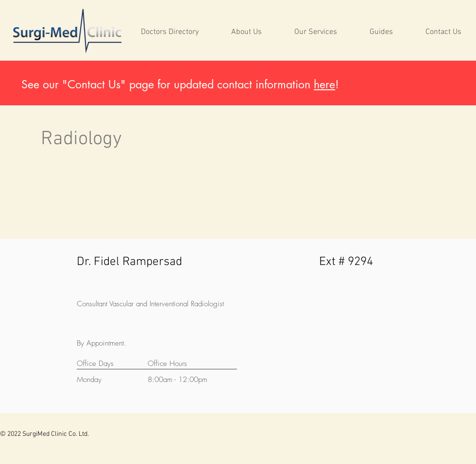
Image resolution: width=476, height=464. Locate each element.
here (324, 84)
